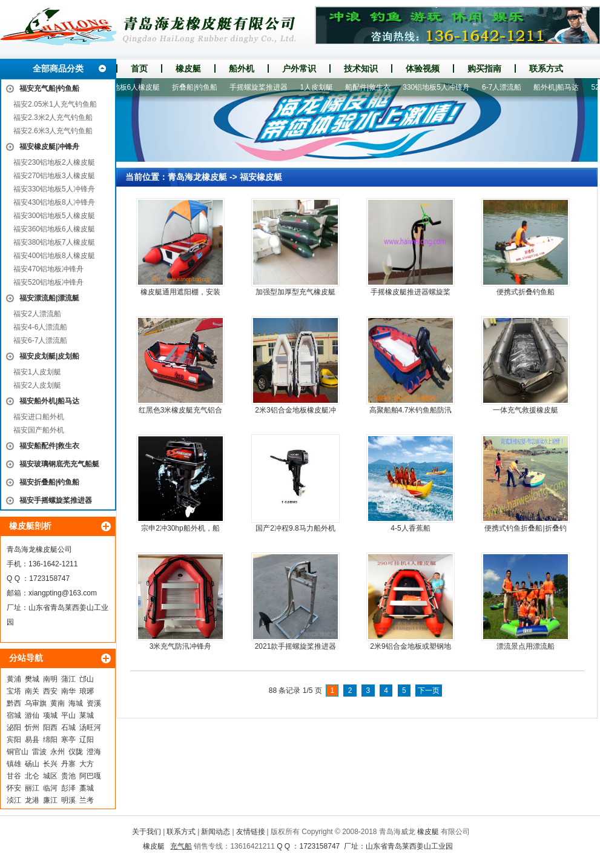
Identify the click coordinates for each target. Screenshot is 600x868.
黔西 (14, 703)
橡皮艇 (188, 68)
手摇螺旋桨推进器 (262, 87)
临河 (50, 788)
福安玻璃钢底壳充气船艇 (59, 464)
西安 (50, 691)
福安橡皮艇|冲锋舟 (49, 147)
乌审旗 (36, 703)
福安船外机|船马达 (49, 401)
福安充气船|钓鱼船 (49, 88)
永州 (58, 752)
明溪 (68, 800)
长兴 (50, 764)
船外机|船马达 (560, 87)
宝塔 (14, 691)
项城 (50, 715)
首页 (139, 68)
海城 (76, 703)
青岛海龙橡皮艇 (197, 177)
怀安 (14, 788)
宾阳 (14, 740)
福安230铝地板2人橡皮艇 (54, 162)
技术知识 (361, 68)
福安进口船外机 (39, 417)
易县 (32, 740)
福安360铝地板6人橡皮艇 (54, 229)
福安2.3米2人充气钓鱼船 (53, 118)
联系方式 (546, 68)
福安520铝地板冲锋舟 (48, 282)
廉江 (50, 800)
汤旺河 (90, 727)
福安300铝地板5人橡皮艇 (54, 216)
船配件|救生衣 (371, 87)
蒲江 (68, 679)
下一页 (429, 691)
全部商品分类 (58, 68)
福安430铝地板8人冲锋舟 (54, 202)
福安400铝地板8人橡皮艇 (54, 256)
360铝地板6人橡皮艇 (130, 87)
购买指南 (484, 68)
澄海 (94, 752)
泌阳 (14, 727)
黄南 (58, 703)
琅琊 (87, 691)
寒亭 (68, 740)
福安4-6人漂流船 (40, 327)
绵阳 (50, 740)
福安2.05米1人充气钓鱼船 (55, 104)
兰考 (87, 800)
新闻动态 (216, 832)
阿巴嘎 (90, 776)
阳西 (50, 727)
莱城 (87, 715)
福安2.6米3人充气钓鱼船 (53, 131)
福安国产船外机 (39, 430)
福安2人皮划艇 (37, 385)
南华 (68, 691)
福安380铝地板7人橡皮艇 (54, 242)
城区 (50, 776)
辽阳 (87, 740)
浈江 (14, 800)
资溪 (94, 703)
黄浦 (14, 679)
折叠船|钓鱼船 (198, 87)
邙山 (87, 679)
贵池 (68, 776)
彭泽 (68, 788)
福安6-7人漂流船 (40, 340)
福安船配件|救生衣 (49, 446)
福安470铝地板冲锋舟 (48, 269)
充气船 (181, 846)
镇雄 (14, 764)
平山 (68, 715)
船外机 (242, 68)
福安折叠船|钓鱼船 (49, 482)
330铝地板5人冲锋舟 (440, 87)
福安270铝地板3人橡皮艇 (54, 176)
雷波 (39, 752)
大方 (87, 764)
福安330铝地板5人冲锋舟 (54, 189)
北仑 (32, 776)
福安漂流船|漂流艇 (49, 298)
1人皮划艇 (320, 87)
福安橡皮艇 (261, 177)
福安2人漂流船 (37, 314)
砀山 (32, 764)
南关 (32, 691)
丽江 (32, 788)
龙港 (32, 800)
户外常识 (299, 68)
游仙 (32, 715)
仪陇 (76, 752)
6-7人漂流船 (505, 87)
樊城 (32, 679)
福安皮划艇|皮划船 (49, 356)
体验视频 (423, 68)
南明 (50, 679)
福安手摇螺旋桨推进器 (56, 500)
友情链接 (251, 832)
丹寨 (68, 764)
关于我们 (147, 832)
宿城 (14, 715)
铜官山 (18, 752)
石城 (68, 727)
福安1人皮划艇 (37, 372)
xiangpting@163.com (63, 593)
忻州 (32, 727)
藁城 (87, 788)
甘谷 (14, 776)
